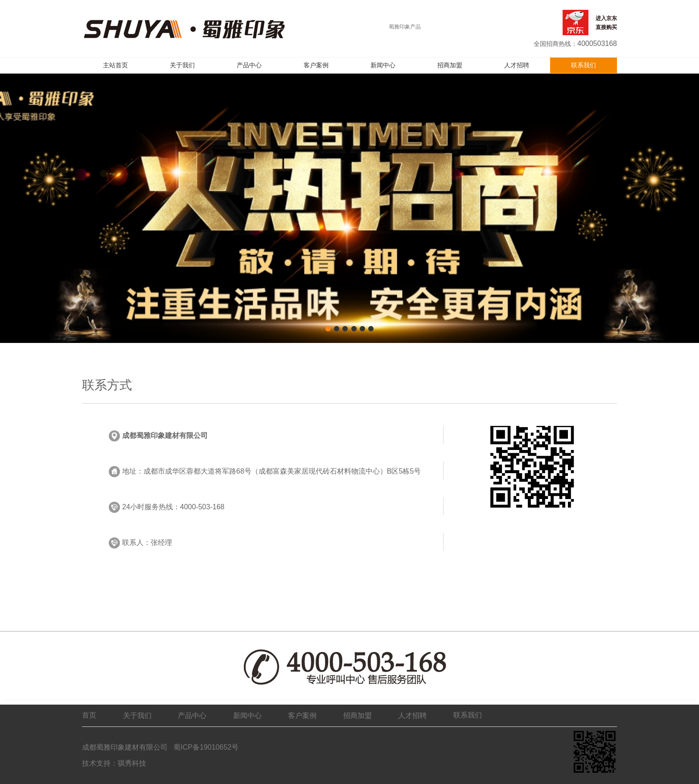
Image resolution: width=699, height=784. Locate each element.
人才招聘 (517, 65)
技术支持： (100, 763)
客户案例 (316, 65)
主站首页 (115, 65)
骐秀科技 (132, 763)
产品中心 (249, 65)
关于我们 (182, 65)
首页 (89, 715)
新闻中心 (383, 65)
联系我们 (584, 65)
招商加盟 (450, 65)
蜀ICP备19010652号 (205, 747)
